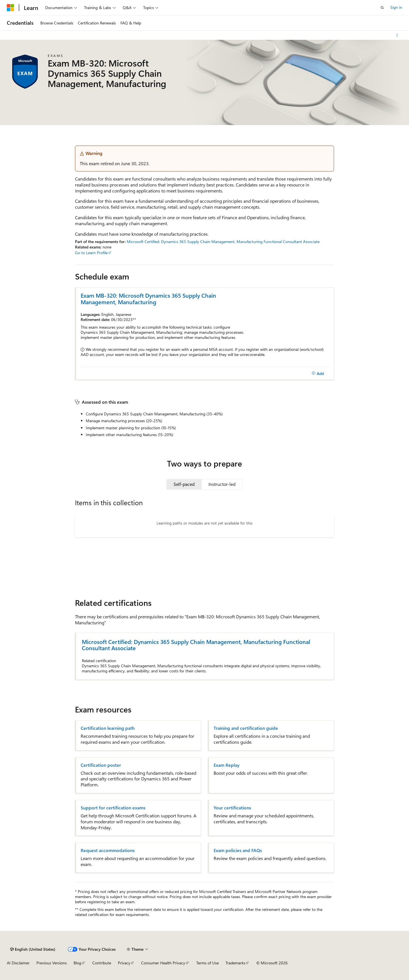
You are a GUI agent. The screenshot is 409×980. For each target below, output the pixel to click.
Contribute (102, 963)
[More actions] (397, 35)
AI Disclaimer (18, 963)
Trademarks (235, 963)
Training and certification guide (246, 728)
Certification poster (101, 765)
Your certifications (232, 808)
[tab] (184, 484)
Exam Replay (227, 765)
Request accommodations (108, 850)
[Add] (318, 373)
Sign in (396, 7)
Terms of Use (207, 963)
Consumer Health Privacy (163, 963)
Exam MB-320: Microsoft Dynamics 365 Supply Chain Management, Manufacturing (148, 299)
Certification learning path (108, 728)
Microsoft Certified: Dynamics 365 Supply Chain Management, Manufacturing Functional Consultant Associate (223, 242)
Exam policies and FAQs (238, 850)
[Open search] (382, 8)
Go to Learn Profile (91, 253)
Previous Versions (52, 963)
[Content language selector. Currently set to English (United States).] (33, 949)
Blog (77, 963)
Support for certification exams (113, 808)
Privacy (124, 963)
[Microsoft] (11, 8)
